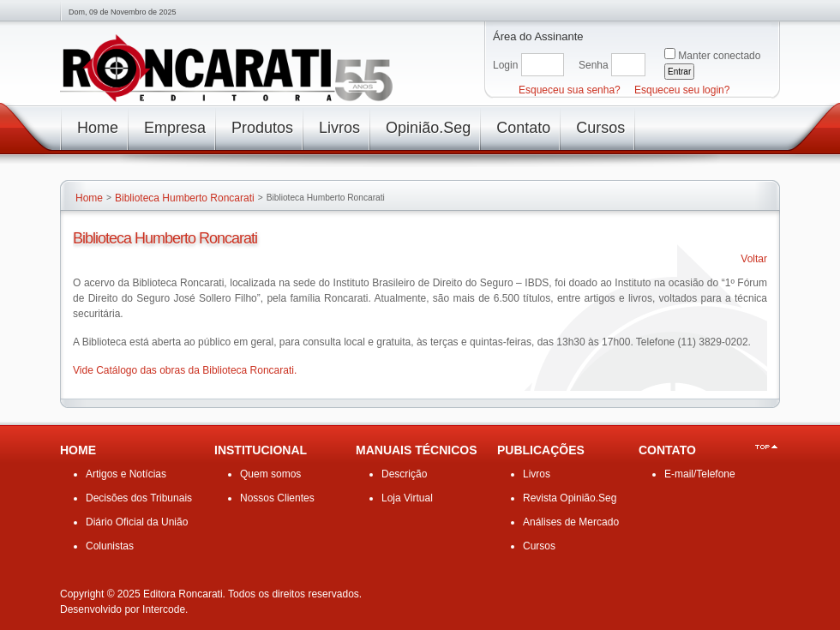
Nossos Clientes (277, 498)
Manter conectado (719, 56)
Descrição (404, 474)
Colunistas (110, 546)
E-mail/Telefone (700, 474)
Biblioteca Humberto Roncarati (185, 198)
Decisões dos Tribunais (139, 498)
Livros (537, 474)
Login (505, 65)
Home (89, 198)
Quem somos (270, 474)
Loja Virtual (407, 498)
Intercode (164, 609)
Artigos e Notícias (126, 474)
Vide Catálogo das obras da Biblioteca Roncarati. (185, 370)
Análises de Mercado (571, 522)
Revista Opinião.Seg (570, 498)
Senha (594, 65)
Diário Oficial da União (137, 522)
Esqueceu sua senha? (570, 90)
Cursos (539, 546)
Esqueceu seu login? (682, 90)
